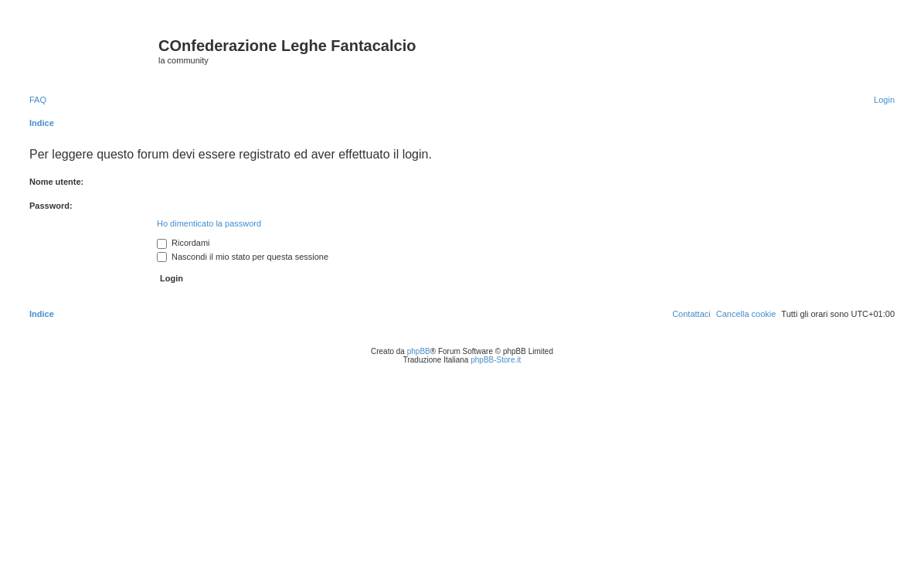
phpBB (419, 351)
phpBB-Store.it (496, 360)
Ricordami (183, 243)
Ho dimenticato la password (209, 223)
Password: (51, 206)
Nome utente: (56, 182)
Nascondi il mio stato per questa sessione (243, 257)
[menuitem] (38, 100)
